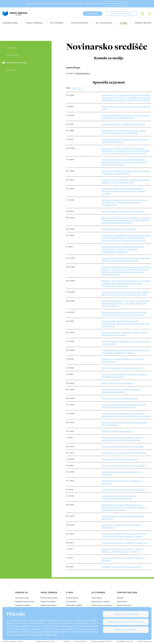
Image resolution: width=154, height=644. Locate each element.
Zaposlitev (12, 70)
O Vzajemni (11, 48)
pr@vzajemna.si (83, 73)
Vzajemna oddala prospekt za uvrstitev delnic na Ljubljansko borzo (125, 141)
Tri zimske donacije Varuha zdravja (120, 459)
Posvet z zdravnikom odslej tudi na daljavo (124, 465)
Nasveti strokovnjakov (49, 598)
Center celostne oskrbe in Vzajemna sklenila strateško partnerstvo (124, 375)
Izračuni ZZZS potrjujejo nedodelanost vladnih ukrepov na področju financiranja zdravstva (126, 293)
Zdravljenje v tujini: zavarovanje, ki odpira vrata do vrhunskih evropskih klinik (124, 132)
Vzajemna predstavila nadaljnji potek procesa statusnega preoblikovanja (126, 172)
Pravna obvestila (144, 642)
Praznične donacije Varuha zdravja (120, 398)
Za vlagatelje (104, 23)
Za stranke (57, 23)
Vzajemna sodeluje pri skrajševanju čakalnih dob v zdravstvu (125, 424)
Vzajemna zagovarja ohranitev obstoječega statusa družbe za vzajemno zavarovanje (124, 313)
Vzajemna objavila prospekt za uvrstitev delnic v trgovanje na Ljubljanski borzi (126, 117)
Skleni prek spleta (122, 14)
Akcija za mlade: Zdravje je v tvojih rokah (123, 211)
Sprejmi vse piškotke (126, 614)
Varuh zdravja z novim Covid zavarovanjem (124, 453)
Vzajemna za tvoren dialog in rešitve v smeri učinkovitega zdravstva (125, 334)
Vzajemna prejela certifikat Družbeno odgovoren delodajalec (121, 391)
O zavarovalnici (72, 598)
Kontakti (120, 598)
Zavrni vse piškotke (126, 630)
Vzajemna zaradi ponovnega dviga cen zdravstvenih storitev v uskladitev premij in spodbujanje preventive (124, 507)
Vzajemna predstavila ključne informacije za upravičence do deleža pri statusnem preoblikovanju (125, 202)
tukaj (54, 635)
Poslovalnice (80, 23)
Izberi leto (77, 88)
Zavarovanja (10, 23)
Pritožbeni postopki (125, 642)
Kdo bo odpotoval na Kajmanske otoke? (122, 368)
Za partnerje (12, 55)
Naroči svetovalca (124, 605)
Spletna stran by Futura (13, 642)
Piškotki (67, 642)
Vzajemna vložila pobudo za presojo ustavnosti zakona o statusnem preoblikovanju (126, 259)
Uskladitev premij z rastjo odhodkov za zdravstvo (122, 473)
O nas (124, 23)
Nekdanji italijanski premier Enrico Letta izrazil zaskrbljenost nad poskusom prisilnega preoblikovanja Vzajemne (126, 283)
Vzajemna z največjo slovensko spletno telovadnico (122, 526)
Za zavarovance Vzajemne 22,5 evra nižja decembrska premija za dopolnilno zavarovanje (126, 415)
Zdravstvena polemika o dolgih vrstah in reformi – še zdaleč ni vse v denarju (123, 550)
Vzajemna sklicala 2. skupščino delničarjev (124, 124)
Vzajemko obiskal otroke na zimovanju (121, 567)
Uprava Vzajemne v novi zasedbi (118, 229)
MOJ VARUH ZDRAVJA (116, 4)
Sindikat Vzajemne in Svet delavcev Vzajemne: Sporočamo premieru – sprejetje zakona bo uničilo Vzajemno (126, 303)
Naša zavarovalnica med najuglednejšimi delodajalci (123, 517)
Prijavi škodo (143, 23)
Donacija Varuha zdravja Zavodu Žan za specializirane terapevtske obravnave (122, 439)
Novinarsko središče (17, 63)
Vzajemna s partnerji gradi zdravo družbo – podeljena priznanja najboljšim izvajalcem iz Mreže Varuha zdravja (125, 162)
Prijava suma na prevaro (102, 605)
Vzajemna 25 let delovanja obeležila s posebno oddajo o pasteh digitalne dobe (126, 181)
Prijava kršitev (81, 642)
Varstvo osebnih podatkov (102, 642)
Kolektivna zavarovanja (25, 601)
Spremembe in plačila (101, 601)
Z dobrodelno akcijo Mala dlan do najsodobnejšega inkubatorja (119, 497)
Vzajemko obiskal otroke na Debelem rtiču (123, 489)
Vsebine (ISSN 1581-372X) (45, 642)
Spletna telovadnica (49, 605)
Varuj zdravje (34, 23)
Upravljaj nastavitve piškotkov (126, 622)
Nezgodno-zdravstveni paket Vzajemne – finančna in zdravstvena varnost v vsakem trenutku (123, 191)
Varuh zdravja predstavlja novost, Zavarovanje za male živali (126, 342)
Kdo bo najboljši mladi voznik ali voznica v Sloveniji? (124, 559)
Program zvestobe (23, 605)
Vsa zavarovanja (22, 598)
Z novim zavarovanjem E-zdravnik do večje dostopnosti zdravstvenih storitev (124, 406)
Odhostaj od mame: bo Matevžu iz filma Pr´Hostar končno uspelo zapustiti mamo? (124, 535)
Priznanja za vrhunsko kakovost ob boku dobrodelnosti (122, 360)
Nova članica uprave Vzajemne (118, 383)
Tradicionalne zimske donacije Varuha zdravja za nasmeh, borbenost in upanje (126, 351)
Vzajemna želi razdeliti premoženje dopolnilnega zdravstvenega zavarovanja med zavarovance (126, 323)
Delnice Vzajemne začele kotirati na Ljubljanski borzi (126, 108)
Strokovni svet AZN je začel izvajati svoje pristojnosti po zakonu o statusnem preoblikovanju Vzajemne (123, 249)
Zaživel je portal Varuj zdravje (117, 431)
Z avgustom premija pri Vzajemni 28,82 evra (124, 543)
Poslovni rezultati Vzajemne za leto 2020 (123, 446)
